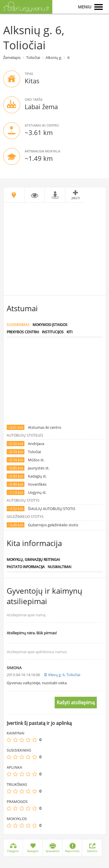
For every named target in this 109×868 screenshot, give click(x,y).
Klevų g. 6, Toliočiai (64, 675)
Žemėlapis (12, 57)
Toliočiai (33, 57)
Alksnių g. (54, 57)
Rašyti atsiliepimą (76, 703)
